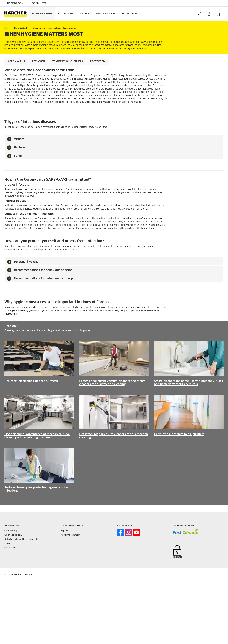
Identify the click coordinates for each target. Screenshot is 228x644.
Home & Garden (42, 14)
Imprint (65, 531)
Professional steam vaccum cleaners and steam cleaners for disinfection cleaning (112, 383)
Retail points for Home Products (21, 539)
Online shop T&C (13, 535)
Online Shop (129, 14)
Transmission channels (68, 61)
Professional (66, 14)
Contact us (10, 548)
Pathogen (39, 61)
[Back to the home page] (17, 14)
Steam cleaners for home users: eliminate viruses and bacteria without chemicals (188, 383)
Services (85, 14)
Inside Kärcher (106, 14)
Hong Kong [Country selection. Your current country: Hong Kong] (15, 3)
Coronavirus (16, 61)
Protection (98, 61)
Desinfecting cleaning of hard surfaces (31, 381)
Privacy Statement (70, 535)
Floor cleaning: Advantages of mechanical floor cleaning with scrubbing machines (37, 436)
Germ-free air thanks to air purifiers (179, 434)
